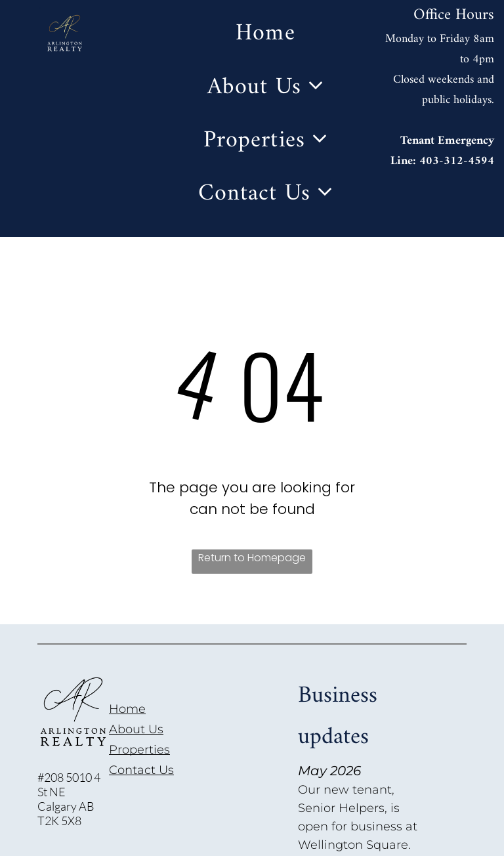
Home (127, 709)
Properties (139, 750)
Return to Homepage (252, 558)
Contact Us (141, 770)
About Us (136, 729)
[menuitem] (265, 34)
